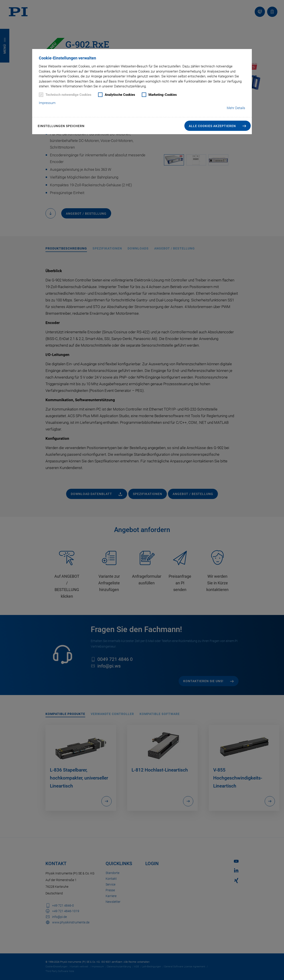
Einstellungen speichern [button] (61, 126)
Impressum (47, 103)
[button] (218, 126)
